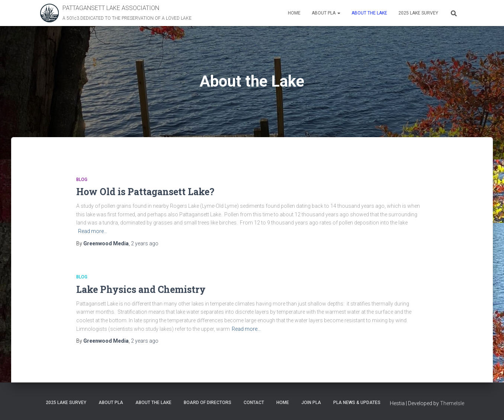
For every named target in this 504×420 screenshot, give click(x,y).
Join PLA (311, 403)
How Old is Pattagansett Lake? (145, 192)
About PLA (326, 13)
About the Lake (369, 13)
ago (145, 243)
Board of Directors (208, 403)
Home (294, 13)
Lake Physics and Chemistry (141, 289)
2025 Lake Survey (418, 13)
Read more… (93, 231)
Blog (82, 180)
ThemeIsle (452, 403)
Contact (254, 403)
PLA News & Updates (357, 403)
